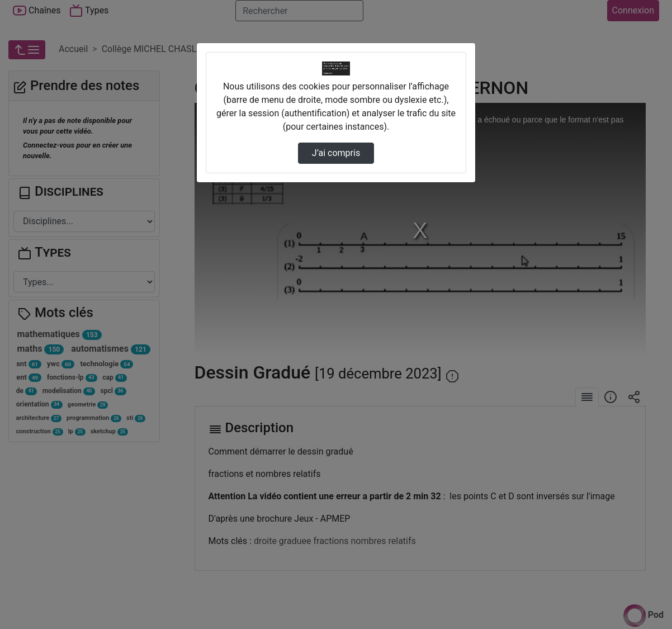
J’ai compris (336, 153)
